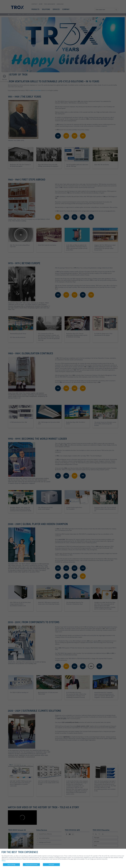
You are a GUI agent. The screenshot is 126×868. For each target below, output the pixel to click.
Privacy (4, 861)
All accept (51, 865)
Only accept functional (31, 865)
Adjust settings (11, 865)
